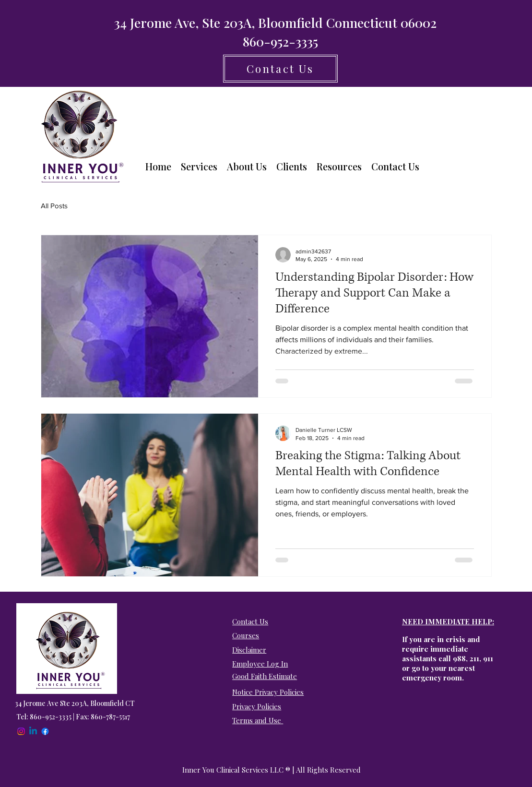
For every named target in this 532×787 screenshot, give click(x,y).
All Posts (54, 206)
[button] (199, 167)
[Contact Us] (280, 69)
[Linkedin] (33, 731)
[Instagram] (21, 731)
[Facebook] (45, 731)
